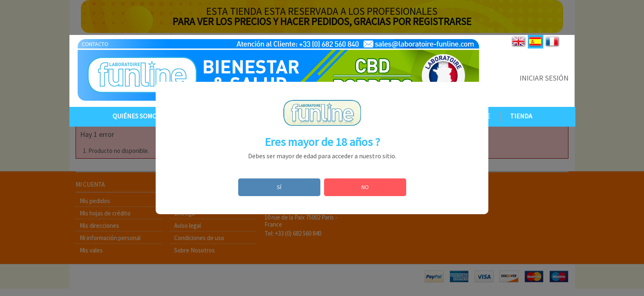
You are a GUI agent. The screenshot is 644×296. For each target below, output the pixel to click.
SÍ (279, 187)
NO (365, 187)
